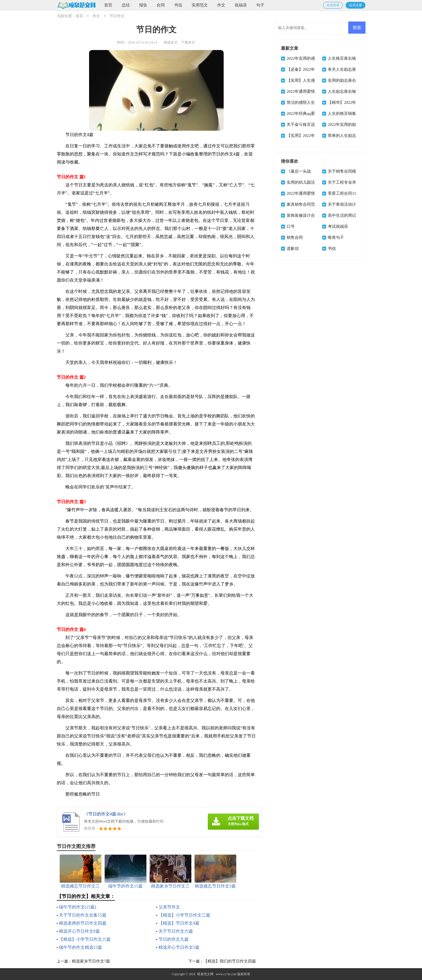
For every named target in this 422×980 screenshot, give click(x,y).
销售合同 (295, 237)
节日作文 (117, 16)
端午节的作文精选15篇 (80, 947)
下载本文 (188, 42)
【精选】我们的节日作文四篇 (230, 961)
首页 (108, 5)
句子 (260, 5)
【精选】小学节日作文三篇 (184, 915)
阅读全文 (171, 42)
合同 (161, 5)
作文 (221, 5)
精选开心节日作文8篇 (79, 931)
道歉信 (293, 248)
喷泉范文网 (205, 974)
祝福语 (241, 5)
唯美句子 (336, 237)
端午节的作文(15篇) (78, 907)
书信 (178, 5)
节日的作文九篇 (174, 939)
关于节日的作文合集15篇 (83, 915)
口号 (291, 226)
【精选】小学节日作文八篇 (85, 939)
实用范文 (200, 5)
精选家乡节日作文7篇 (91, 961)
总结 (126, 5)
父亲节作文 (169, 907)
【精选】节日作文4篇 (179, 923)
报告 (143, 5)
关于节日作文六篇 (176, 931)
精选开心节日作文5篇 (179, 947)
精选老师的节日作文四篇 (83, 923)
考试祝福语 (338, 226)
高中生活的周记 (342, 215)
